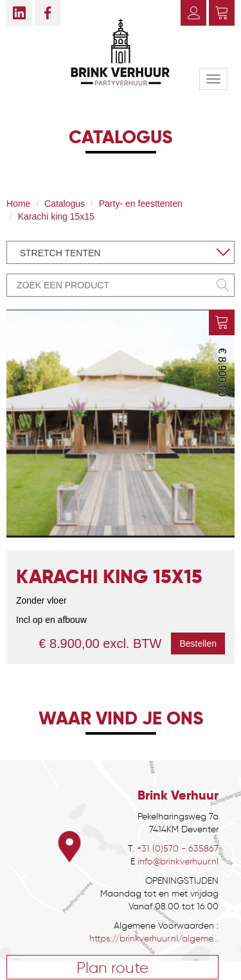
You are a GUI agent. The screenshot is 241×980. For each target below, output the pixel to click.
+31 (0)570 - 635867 (178, 849)
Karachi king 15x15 (56, 216)
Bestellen (198, 643)
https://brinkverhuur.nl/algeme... (154, 939)
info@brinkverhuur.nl (178, 862)
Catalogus (65, 204)
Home (18, 204)
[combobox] (121, 252)
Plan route (112, 967)
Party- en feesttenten (141, 204)
